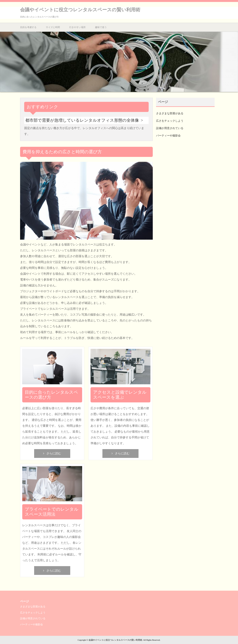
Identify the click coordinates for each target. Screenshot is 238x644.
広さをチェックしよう (170, 121)
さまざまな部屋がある (170, 113)
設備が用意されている (170, 128)
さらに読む (54, 453)
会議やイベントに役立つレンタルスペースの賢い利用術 (80, 10)
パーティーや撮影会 (168, 136)
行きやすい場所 (77, 27)
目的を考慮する (28, 27)
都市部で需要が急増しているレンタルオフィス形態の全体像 (82, 120)
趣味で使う (101, 27)
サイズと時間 (53, 27)
